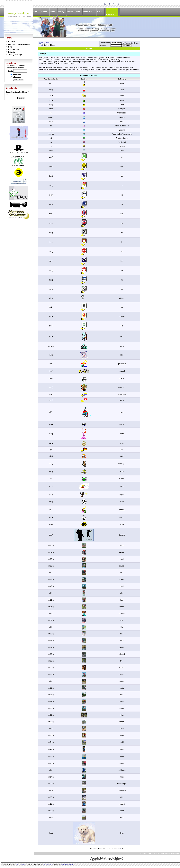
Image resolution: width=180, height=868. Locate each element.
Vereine (70, 12)
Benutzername (105, 43)
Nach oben (175, 853)
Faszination (88, 12)
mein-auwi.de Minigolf (156, 853)
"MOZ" (100, 12)
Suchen (89, 48)
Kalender (12, 52)
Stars (78, 12)
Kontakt (11, 42)
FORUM (111, 15)
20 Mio (53, 12)
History (61, 12)
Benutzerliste (14, 49)
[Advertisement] (158, 83)
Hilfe (10, 47)
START (36, 12)
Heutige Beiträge (15, 55)
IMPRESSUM (20, 864)
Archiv (167, 853)
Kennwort (103, 46)
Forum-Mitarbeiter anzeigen (19, 44)
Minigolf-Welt (46, 43)
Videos (44, 12)
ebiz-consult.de (48, 864)
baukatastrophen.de (67, 864)
